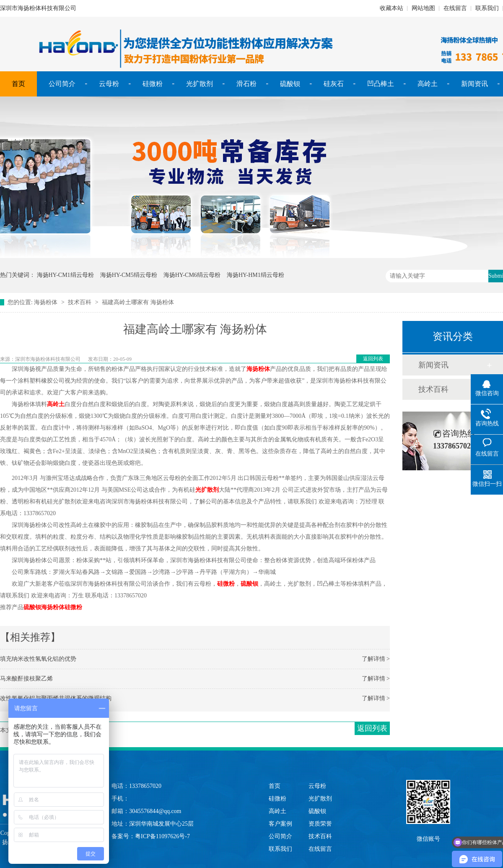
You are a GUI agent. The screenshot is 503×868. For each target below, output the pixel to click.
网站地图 (423, 8)
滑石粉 (246, 84)
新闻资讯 (474, 84)
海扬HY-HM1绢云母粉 (255, 275)
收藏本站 (392, 8)
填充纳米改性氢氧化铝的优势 (38, 659)
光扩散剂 (200, 84)
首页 (18, 84)
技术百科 (80, 302)
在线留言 (455, 8)
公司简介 (62, 84)
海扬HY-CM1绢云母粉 (65, 275)
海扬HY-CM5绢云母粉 (129, 275)
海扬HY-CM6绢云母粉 (192, 275)
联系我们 (487, 8)
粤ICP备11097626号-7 (162, 836)
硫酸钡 (290, 84)
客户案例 (280, 824)
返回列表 (373, 359)
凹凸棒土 (381, 84)
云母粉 (109, 84)
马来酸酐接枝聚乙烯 (26, 679)
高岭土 (428, 84)
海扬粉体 (46, 302)
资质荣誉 (320, 824)
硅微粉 (153, 84)
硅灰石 (334, 84)
